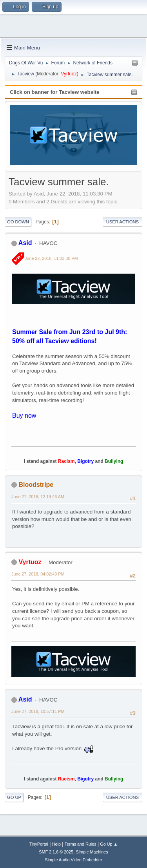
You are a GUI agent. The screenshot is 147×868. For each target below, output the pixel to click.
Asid (25, 243)
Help (56, 844)
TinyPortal (39, 844)
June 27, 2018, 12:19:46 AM (38, 497)
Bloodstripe (36, 485)
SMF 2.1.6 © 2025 (56, 852)
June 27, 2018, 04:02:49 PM (38, 574)
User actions (122, 222)
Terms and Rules (81, 844)
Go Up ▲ (109, 844)
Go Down (18, 222)
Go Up (14, 797)
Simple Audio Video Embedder (73, 860)
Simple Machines (92, 852)
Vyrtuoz (69, 74)
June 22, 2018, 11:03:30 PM (51, 258)
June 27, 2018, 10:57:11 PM (38, 711)
